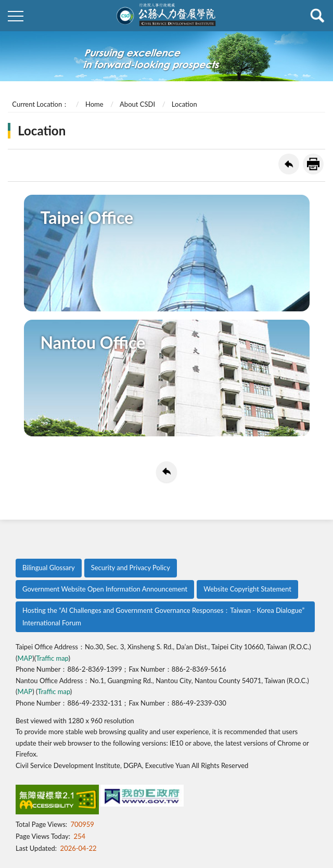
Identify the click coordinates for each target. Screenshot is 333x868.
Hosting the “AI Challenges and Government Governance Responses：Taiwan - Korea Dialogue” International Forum (163, 616)
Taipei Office (87, 217)
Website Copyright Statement (247, 589)
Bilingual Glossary (49, 568)
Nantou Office (93, 342)
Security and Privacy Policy (131, 568)
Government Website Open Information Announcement (105, 589)
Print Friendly (313, 164)
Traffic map (52, 658)
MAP (25, 658)
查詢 (317, 16)
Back (289, 164)
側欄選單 (16, 16)
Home (94, 104)
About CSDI (137, 104)
